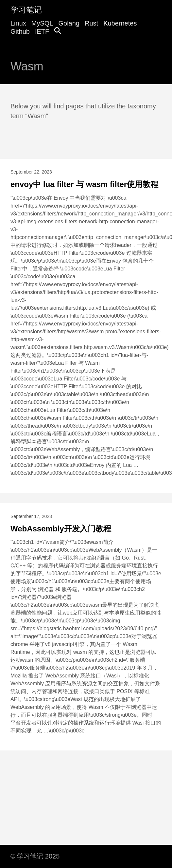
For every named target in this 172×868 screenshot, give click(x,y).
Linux (18, 23)
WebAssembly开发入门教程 (61, 529)
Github (20, 31)
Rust (91, 23)
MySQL (42, 23)
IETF (42, 31)
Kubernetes (120, 23)
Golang (69, 23)
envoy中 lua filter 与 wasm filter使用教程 (84, 184)
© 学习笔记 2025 (35, 856)
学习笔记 (26, 10)
